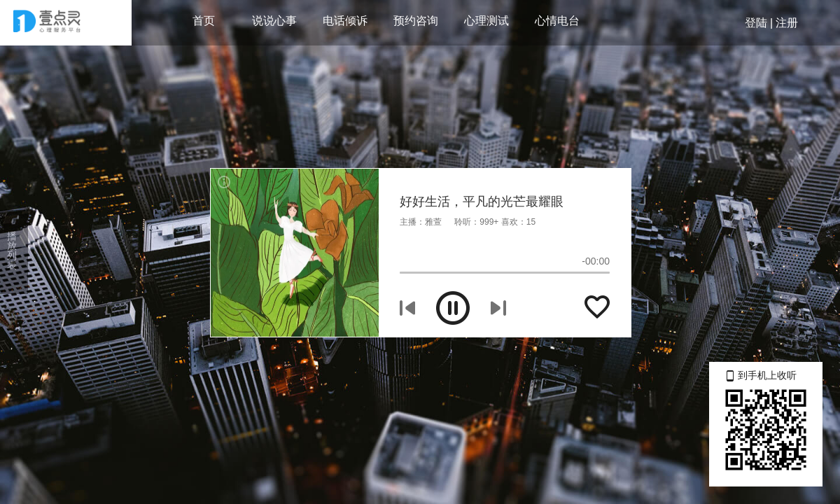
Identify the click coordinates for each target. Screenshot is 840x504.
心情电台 (557, 21)
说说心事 (274, 21)
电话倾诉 (345, 21)
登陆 (756, 23)
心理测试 (486, 21)
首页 (204, 21)
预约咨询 (416, 21)
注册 (787, 23)
